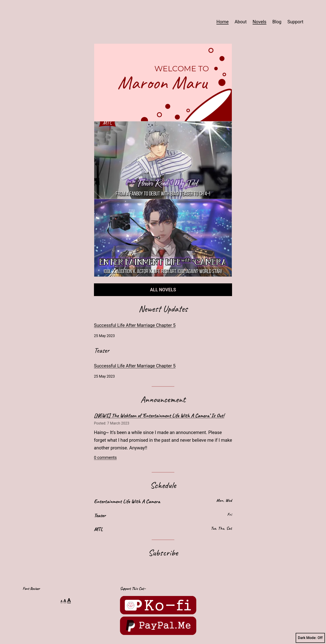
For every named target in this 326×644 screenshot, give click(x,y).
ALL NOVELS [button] (163, 290)
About (241, 22)
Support (295, 22)
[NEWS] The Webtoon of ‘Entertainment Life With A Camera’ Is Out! (159, 415)
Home (223, 22)
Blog (277, 22)
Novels (260, 22)
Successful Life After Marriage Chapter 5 (135, 325)
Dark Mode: (310, 638)
